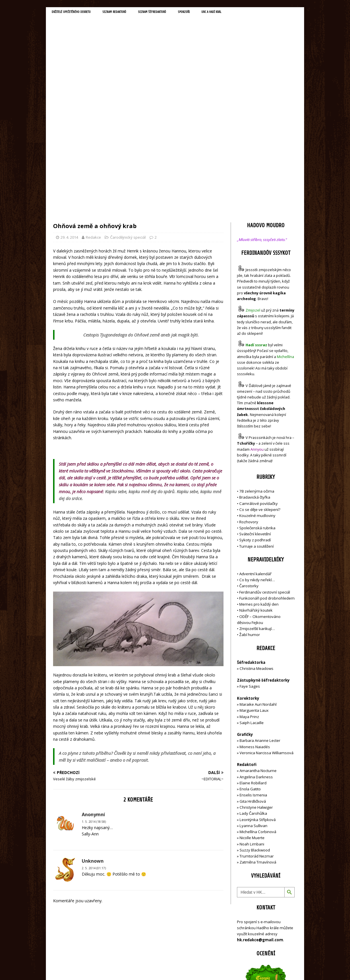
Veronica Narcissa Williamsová (267, 631)
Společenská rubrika (257, 406)
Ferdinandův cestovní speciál (265, 470)
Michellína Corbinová (258, 710)
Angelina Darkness (256, 655)
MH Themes (134, 967)
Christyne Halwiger (256, 685)
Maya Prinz (249, 594)
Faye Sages (250, 564)
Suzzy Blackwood (255, 728)
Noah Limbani (252, 722)
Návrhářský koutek (256, 488)
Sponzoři (221, 13)
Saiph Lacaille (252, 601)
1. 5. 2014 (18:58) (94, 699)
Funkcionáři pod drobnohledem (267, 476)
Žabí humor (250, 513)
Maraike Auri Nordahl (258, 582)
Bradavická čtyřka (255, 375)
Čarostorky (249, 464)
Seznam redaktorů (135, 13)
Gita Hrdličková (253, 679)
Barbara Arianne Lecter (260, 619)
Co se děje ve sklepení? (260, 388)
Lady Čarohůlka (253, 691)
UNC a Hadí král (255, 13)
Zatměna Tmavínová (258, 740)
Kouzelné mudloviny (257, 394)
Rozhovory (249, 400)
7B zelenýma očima (257, 369)
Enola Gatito (250, 667)
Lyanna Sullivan (253, 703)
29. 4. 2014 (69, 115)
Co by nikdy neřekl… (257, 458)
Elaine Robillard (253, 661)
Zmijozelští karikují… (257, 507)
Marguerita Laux (254, 588)
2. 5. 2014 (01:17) (94, 746)
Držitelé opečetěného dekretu (79, 13)
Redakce (93, 115)
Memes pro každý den (259, 482)
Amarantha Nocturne (258, 649)
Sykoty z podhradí (255, 418)
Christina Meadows (256, 547)
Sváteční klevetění (255, 412)
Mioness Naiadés (255, 625)
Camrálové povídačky (258, 381)
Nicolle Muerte (252, 716)
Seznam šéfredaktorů (182, 13)
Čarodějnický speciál (128, 115)
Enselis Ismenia (253, 673)
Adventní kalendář (255, 452)
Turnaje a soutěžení (256, 424)
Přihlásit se (247, 943)
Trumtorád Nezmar (257, 734)
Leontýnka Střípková (258, 697)
